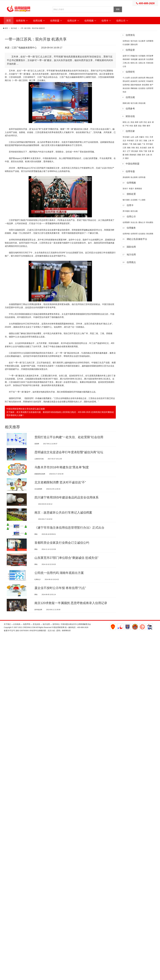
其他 (132, 122)
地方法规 (134, 103)
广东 (143, 144)
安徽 (145, 141)
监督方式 (126, 56)
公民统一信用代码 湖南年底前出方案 (59, 582)
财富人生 (126, 122)
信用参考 (130, 109)
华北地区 (126, 137)
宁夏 (145, 151)
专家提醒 (134, 59)
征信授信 (142, 88)
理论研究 (126, 81)
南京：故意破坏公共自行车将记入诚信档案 (63, 518)
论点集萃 (142, 41)
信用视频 (90, 21)
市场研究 (150, 81)
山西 (137, 137)
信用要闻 (150, 41)
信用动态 (126, 41)
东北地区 (143, 148)
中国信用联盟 (133, 164)
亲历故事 (150, 56)
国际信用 (134, 44)
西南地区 (133, 155)
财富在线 (130, 116)
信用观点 (131, 262)
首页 (9, 21)
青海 (141, 151)
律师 (137, 122)
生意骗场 (142, 56)
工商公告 (126, 63)
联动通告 (150, 222)
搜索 (118, 9)
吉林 (149, 148)
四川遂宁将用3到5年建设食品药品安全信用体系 (67, 502)
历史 (145, 122)
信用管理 (134, 234)
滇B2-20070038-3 (22, 643)
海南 (135, 144)
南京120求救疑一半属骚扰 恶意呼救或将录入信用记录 (71, 615)
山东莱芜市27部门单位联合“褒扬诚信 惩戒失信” (66, 566)
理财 (144, 126)
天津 (151, 137)
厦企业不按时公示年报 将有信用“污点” (60, 599)
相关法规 (134, 211)
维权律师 (126, 59)
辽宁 (129, 151)
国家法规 (126, 103)
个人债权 (142, 200)
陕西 (127, 155)
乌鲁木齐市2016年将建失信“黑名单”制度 (62, 469)
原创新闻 (126, 177)
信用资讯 (130, 35)
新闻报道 (138, 189)
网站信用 (150, 78)
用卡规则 (126, 211)
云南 (148, 155)
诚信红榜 (142, 59)
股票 (136, 126)
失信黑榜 (150, 59)
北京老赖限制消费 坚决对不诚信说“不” (60, 486)
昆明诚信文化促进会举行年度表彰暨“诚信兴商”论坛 (69, 453)
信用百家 (130, 131)
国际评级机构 (136, 85)
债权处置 (131, 194)
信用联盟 (56, 21)
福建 (139, 144)
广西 (130, 144)
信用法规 (39, 21)
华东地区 (130, 141)
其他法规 (142, 103)
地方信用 (131, 255)
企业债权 (134, 200)
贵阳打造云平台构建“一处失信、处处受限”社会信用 (69, 437)
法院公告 (142, 63)
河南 (133, 148)
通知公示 (142, 222)
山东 (132, 137)
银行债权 (126, 200)
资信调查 (145, 85)
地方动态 (14, 28)
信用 (141, 122)
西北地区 (135, 151)
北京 (124, 141)
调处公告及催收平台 (137, 239)
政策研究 (134, 81)
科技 (131, 126)
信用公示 (122, 21)
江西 (124, 148)
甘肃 (149, 151)
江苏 (137, 141)
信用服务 (131, 228)
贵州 (143, 155)
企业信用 (134, 78)
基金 (140, 126)
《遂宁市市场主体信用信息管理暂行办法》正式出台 (69, 534)
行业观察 (126, 44)
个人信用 (126, 78)
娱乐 (149, 122)
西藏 (139, 155)
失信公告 (134, 222)
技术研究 (142, 81)
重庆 (127, 158)
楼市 (148, 126)
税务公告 (134, 63)
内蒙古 (142, 137)
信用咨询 (22, 21)
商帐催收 (134, 88)
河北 (147, 137)
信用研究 (130, 72)
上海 (149, 141)
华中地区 (149, 144)
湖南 (129, 148)
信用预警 (126, 222)
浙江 (141, 141)
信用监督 (130, 50)
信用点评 (73, 21)
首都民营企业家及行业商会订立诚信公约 (62, 550)
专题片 (131, 189)
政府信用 (142, 78)
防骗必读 (134, 56)
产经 (127, 126)
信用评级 (126, 85)
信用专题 (130, 171)
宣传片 (125, 189)
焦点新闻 (134, 177)
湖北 (137, 148)
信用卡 (106, 21)
